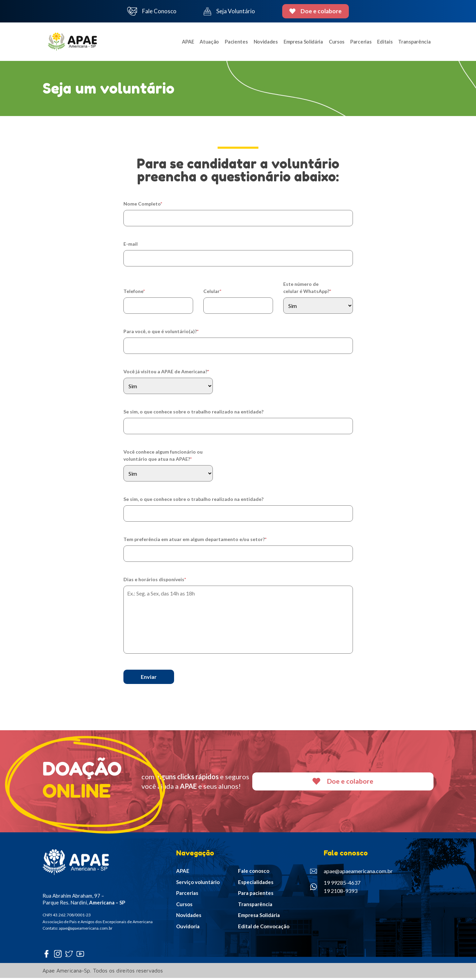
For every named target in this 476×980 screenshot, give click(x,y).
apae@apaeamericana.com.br (351, 873)
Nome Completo (143, 206)
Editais (385, 43)
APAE (185, 43)
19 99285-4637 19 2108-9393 (335, 889)
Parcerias (360, 43)
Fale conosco (254, 873)
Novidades (263, 43)
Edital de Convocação (264, 928)
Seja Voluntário (229, 11)
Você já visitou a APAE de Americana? (166, 373)
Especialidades (256, 884)
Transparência (415, 43)
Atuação (207, 43)
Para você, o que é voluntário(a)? (161, 333)
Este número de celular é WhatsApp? (307, 290)
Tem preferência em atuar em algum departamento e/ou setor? (195, 541)
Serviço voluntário (198, 884)
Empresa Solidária (301, 43)
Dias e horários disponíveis (155, 581)
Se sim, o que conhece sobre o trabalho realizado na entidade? (193, 414)
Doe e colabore (316, 11)
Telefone (134, 293)
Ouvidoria (188, 928)
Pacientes (234, 43)
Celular (212, 293)
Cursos (335, 43)
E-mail (131, 246)
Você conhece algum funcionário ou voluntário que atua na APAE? (163, 457)
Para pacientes (256, 895)
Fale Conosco (152, 11)
